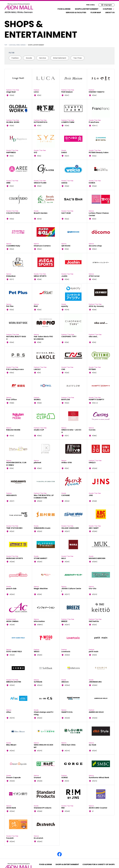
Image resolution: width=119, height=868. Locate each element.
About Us (110, 13)
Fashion (15, 58)
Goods (29, 58)
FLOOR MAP (96, 13)
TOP (6, 45)
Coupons (109, 9)
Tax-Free (78, 58)
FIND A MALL (91, 5)
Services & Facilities (76, 13)
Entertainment (60, 58)
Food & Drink (64, 9)
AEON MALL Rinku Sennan (17, 45)
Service (43, 58)
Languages (106, 5)
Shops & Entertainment (87, 9)
